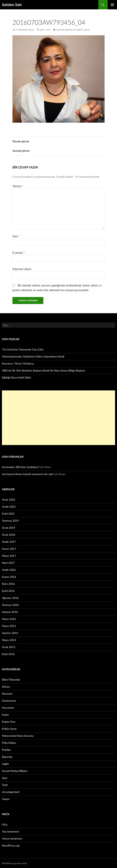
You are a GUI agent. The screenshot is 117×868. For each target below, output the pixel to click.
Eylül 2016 (8, 591)
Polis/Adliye (9, 743)
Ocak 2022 (9, 500)
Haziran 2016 (10, 612)
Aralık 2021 (9, 507)
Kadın (5, 715)
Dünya (6, 687)
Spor (5, 778)
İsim (16, 236)
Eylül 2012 (8, 654)
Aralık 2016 (9, 570)
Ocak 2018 (9, 535)
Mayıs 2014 (9, 640)
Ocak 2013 (9, 647)
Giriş (5, 824)
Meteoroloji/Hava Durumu (18, 736)
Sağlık (5, 764)
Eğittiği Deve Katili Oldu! (17, 377)
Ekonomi (7, 694)
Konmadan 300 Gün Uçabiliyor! (21, 467)
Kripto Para (9, 722)
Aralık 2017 (9, 542)
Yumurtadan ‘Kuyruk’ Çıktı (73, 30)
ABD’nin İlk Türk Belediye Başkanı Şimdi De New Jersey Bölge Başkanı (43, 370)
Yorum (18, 186)
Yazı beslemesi (10, 831)
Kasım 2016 (9, 577)
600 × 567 (45, 30)
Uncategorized (11, 792)
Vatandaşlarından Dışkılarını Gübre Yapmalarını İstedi (33, 356)
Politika (6, 750)
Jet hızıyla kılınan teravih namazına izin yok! (28, 474)
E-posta (19, 252)
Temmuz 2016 (10, 605)
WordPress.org (11, 845)
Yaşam (6, 799)
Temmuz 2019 (10, 521)
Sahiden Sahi (12, 5)
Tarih (5, 785)
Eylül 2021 (8, 514)
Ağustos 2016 (10, 598)
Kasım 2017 (9, 549)
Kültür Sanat (9, 729)
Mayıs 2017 (9, 556)
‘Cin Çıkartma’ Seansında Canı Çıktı (23, 349)
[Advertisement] (58, 418)
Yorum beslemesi (12, 838)
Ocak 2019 (9, 528)
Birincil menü (112, 5)
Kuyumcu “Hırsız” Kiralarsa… (19, 363)
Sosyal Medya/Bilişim (15, 771)
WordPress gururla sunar (14, 863)
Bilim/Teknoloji (11, 680)
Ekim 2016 (8, 584)
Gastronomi (9, 701)
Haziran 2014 (10, 633)
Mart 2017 (8, 563)
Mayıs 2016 (9, 619)
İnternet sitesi (22, 269)
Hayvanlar (8, 708)
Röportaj (7, 757)
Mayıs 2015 (9, 626)
